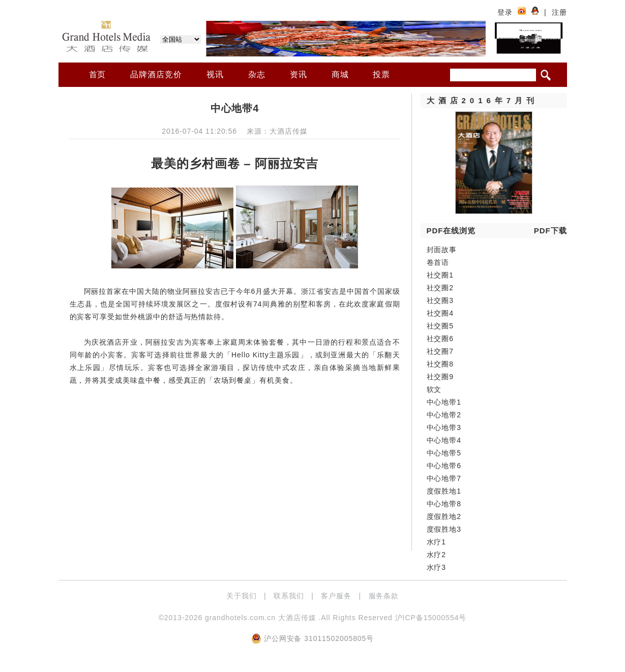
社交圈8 (440, 364)
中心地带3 (444, 427)
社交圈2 (440, 288)
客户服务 (336, 596)
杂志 (257, 74)
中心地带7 (444, 478)
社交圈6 (440, 339)
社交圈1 (440, 275)
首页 (98, 74)
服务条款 (384, 596)
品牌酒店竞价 (156, 74)
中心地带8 (444, 504)
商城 (340, 74)
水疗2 (437, 555)
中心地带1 (444, 402)
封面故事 (442, 250)
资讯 (299, 74)
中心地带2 (444, 415)
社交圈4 (440, 313)
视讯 (215, 74)
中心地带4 (444, 440)
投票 (381, 74)
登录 (505, 12)
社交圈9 (440, 377)
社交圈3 (440, 300)
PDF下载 (550, 231)
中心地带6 (444, 466)
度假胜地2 (444, 516)
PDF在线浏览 (451, 231)
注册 (559, 12)
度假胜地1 (444, 491)
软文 (434, 389)
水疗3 (437, 567)
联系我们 (289, 596)
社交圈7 (440, 351)
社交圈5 (440, 326)
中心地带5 (444, 453)
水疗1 (437, 542)
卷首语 (438, 262)
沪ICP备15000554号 (431, 618)
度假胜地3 (444, 529)
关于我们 (242, 596)
